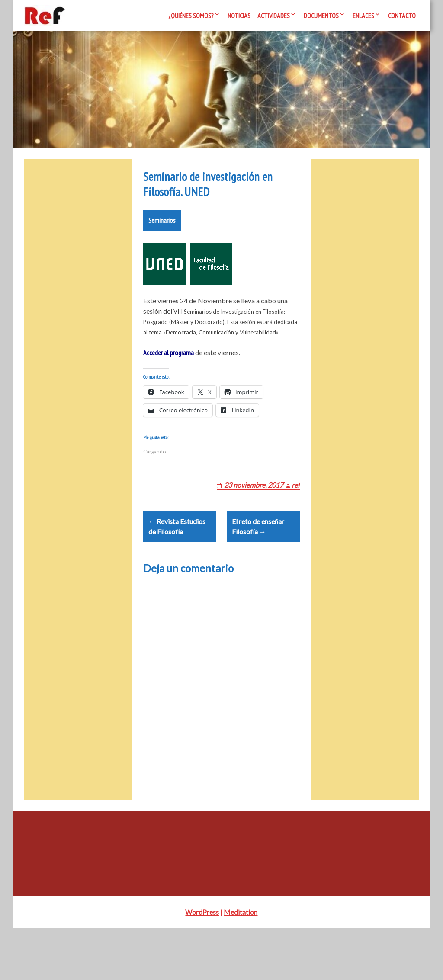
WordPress (202, 964)
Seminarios (162, 252)
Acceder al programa (169, 384)
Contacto (402, 16)
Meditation (241, 964)
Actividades (274, 16)
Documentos (321, 16)
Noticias (239, 16)
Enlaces (363, 16)
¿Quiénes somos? (191, 16)
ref (296, 526)
